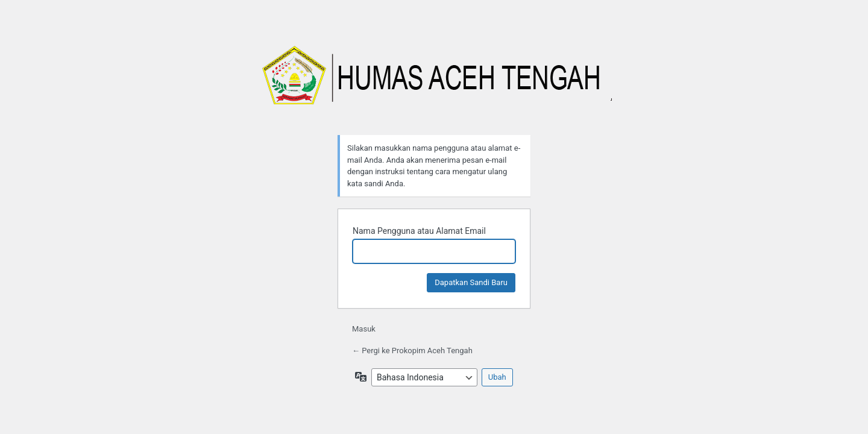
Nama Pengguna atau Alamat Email (419, 231)
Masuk (364, 329)
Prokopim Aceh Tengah (434, 82)
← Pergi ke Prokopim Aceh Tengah (412, 351)
